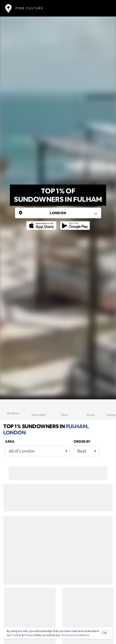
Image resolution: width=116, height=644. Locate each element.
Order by (82, 442)
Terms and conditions (75, 635)
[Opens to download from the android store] (74, 222)
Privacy (29, 635)
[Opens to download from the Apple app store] (42, 222)
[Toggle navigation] (104, 8)
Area (10, 442)
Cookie (16, 635)
